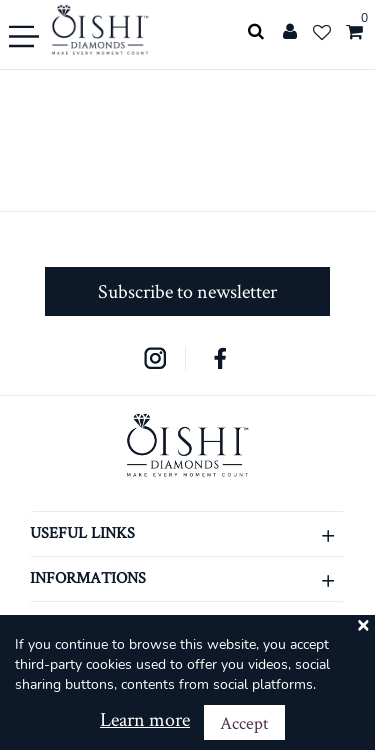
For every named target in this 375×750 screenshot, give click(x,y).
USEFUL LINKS (187, 534)
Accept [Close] (244, 722)
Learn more (145, 719)
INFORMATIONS (187, 579)
